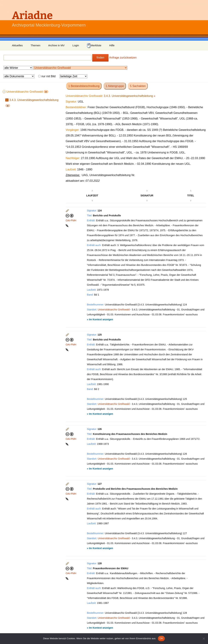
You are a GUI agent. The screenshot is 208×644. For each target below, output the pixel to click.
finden (100, 58)
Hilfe (112, 45)
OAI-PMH (71, 220)
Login (76, 45)
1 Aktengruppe (115, 86)
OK (161, 638)
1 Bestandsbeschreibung (84, 86)
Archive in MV (56, 45)
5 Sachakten (138, 86)
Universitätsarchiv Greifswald (114, 310)
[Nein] (204, 639)
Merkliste (94, 46)
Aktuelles (17, 45)
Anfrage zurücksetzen (123, 58)
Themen (35, 45)
